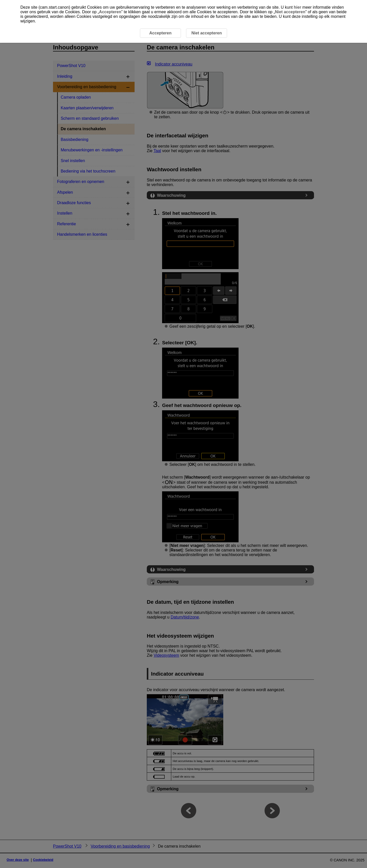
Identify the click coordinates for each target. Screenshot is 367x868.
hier (298, 7)
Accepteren (110, 12)
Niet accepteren (290, 12)
